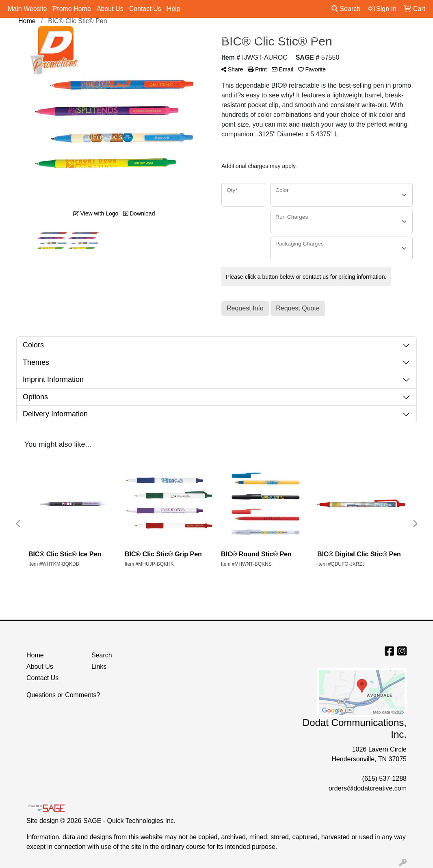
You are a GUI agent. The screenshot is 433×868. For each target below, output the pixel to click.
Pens (369, 37)
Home (35, 655)
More (402, 37)
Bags (179, 37)
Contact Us (145, 9)
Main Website (27, 9)
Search (346, 9)
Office (259, 37)
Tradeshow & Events (315, 37)
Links (99, 667)
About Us (110, 9)
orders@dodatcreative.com (368, 788)
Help (174, 9)
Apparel (143, 37)
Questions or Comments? (63, 695)
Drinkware (219, 37)
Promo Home (72, 9)
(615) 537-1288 (384, 779)
